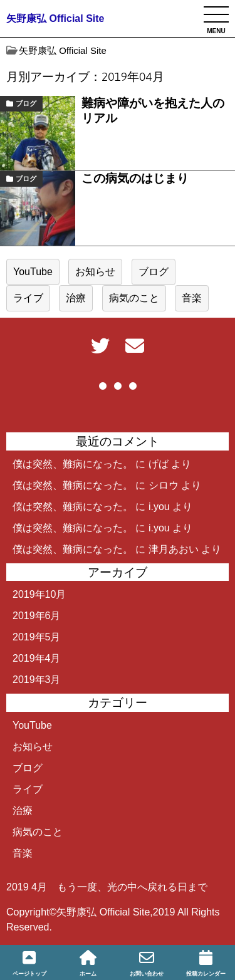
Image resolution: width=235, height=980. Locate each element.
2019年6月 (37, 616)
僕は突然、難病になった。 (73, 464)
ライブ (28, 298)
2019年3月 (37, 680)
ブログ (26, 103)
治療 (76, 298)
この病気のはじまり (135, 178)
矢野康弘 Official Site (55, 18)
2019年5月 (37, 637)
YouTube (33, 272)
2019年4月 (37, 658)
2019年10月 (39, 594)
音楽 (192, 298)
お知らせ (95, 272)
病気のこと (134, 298)
